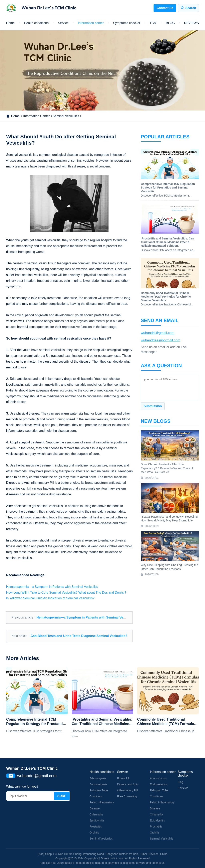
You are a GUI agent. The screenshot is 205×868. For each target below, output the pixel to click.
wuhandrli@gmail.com (158, 333)
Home (11, 23)
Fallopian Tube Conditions (99, 793)
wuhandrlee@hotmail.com (160, 340)
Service (63, 23)
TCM (153, 23)
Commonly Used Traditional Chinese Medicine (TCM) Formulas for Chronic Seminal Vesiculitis (167, 722)
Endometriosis (98, 784)
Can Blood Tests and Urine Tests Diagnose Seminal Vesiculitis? (79, 636)
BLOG (170, 23)
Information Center (37, 116)
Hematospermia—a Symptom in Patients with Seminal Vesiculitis (52, 587)
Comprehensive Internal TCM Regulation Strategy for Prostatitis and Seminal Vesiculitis (35, 722)
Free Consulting (127, 796)
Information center (91, 23)
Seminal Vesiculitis (66, 116)
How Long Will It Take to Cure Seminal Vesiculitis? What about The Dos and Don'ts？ (67, 593)
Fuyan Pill (123, 778)
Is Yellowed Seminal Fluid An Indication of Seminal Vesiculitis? (50, 598)
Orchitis (94, 833)
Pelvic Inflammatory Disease (102, 805)
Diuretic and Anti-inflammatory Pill (128, 787)
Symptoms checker (127, 23)
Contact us (165, 8)
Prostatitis (96, 826)
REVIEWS (191, 23)
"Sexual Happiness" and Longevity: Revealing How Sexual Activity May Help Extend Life (169, 519)
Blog (180, 782)
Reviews (183, 788)
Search (191, 8)
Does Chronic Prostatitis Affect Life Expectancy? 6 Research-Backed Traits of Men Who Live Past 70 (167, 468)
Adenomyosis (98, 778)
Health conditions (36, 23)
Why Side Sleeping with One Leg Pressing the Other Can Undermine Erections (169, 567)
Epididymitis (97, 820)
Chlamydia (96, 814)
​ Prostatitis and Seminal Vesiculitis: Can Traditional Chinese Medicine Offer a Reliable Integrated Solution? (102, 722)
